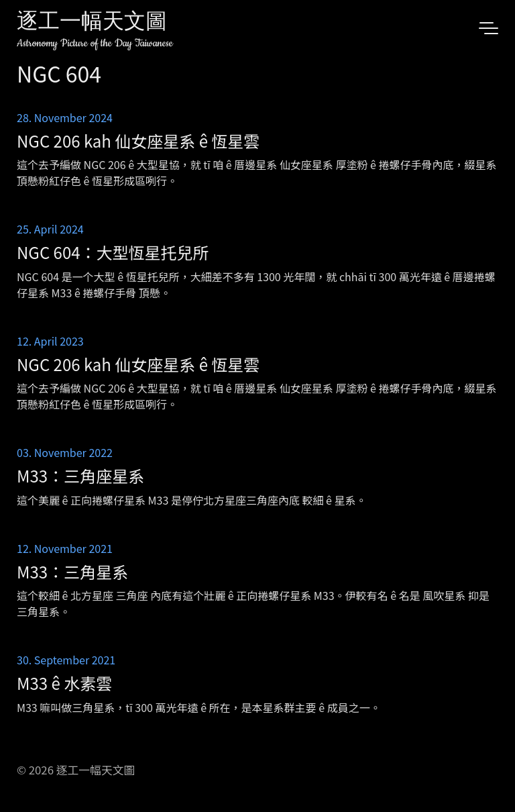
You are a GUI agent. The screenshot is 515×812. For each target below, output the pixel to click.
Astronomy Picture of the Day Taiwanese (95, 43)
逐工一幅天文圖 (92, 23)
